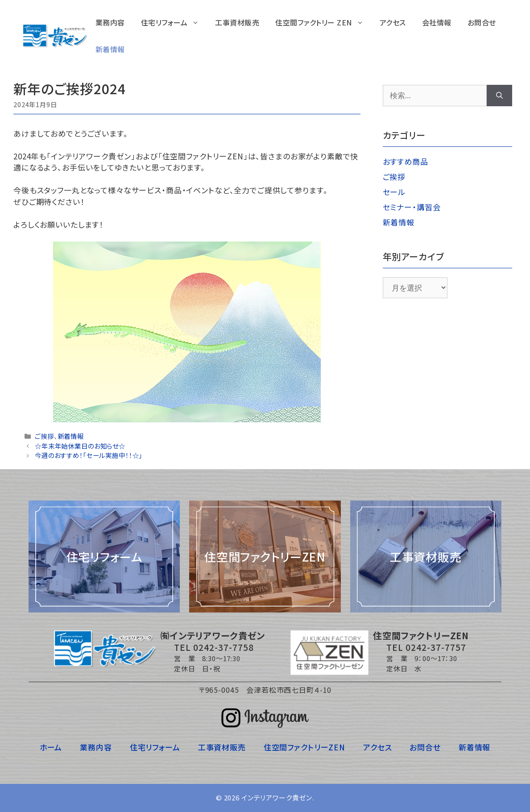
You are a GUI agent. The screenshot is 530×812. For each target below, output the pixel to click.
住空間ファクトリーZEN (304, 747)
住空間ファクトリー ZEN (323, 22)
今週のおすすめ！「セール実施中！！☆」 (89, 455)
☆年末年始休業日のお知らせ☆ (80, 446)
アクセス (393, 22)
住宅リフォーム (174, 22)
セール (394, 192)
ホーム (51, 747)
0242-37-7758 (224, 647)
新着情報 (110, 49)
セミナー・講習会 (412, 207)
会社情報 (437, 22)
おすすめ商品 (406, 161)
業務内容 (110, 22)
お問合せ (482, 22)
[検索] (499, 96)
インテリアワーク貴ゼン (277, 797)
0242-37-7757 (436, 647)
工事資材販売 (237, 22)
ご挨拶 (44, 436)
